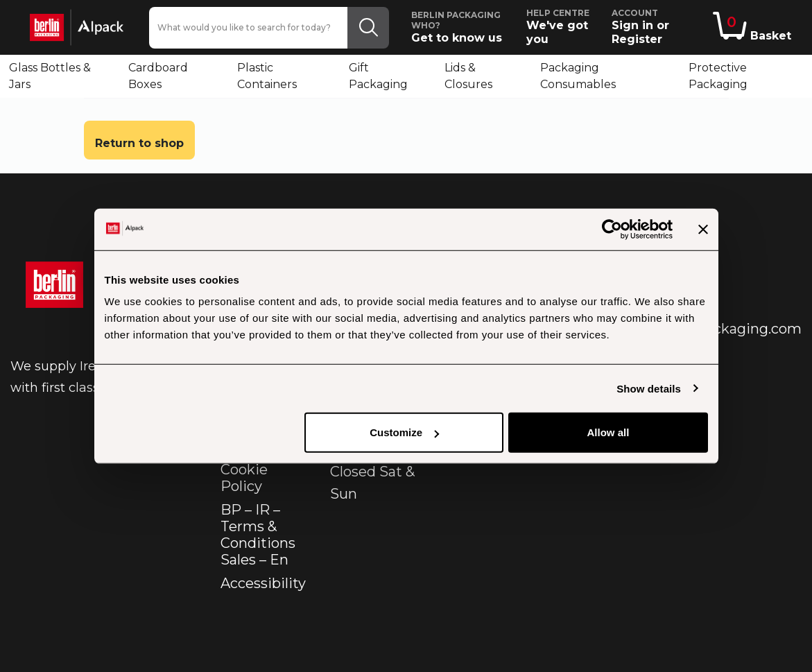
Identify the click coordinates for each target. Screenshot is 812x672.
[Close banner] (703, 229)
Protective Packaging (718, 76)
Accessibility (263, 583)
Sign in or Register (659, 27)
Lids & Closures (468, 76)
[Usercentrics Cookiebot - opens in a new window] (612, 229)
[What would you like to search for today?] (249, 28)
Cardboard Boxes (158, 76)
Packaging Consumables (578, 76)
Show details (649, 388)
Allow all (608, 432)
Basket (752, 27)
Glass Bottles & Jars (50, 76)
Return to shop (139, 143)
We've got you (563, 27)
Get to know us (463, 27)
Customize (404, 432)
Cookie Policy (244, 478)
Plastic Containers (267, 76)
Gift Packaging (378, 76)
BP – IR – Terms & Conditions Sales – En (258, 535)
